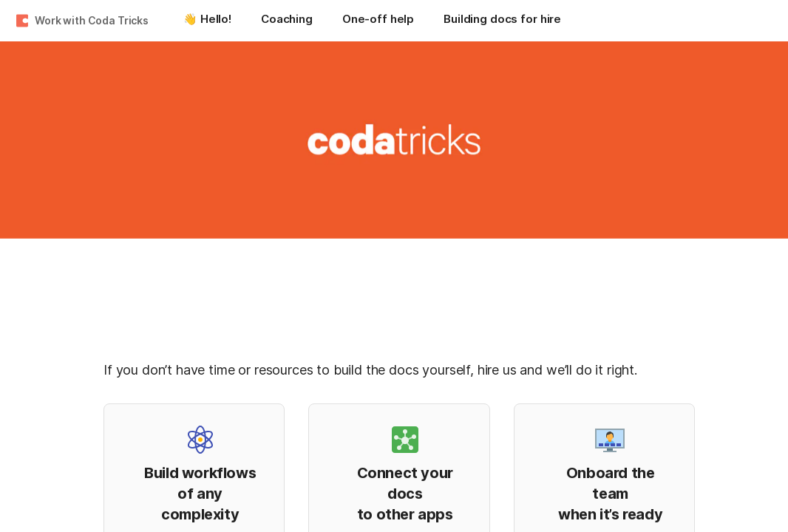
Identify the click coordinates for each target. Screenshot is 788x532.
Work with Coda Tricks (92, 20)
